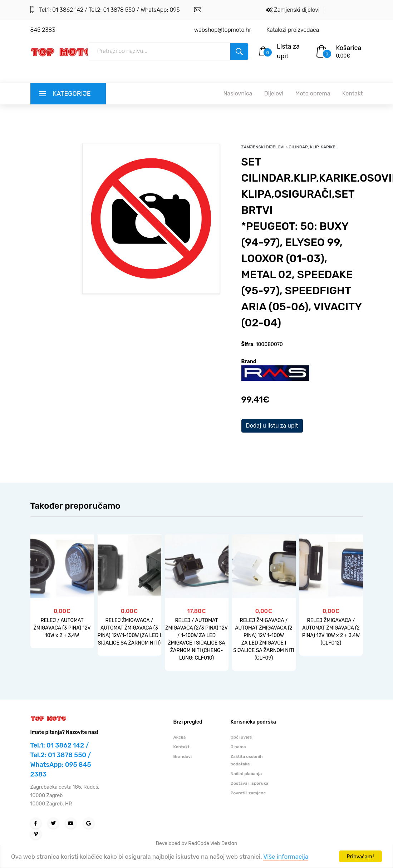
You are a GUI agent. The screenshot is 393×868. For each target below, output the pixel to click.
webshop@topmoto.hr (223, 30)
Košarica (349, 48)
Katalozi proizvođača (293, 30)
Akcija (180, 737)
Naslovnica (238, 93)
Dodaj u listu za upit (272, 426)
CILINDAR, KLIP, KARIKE (312, 147)
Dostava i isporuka (250, 783)
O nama (238, 747)
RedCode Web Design (213, 844)
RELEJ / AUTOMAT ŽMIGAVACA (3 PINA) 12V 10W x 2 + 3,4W (62, 628)
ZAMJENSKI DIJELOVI (263, 147)
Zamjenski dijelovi (297, 10)
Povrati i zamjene (248, 793)
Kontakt (353, 93)
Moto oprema (313, 93)
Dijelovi (274, 93)
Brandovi (183, 756)
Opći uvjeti (242, 737)
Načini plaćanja (246, 774)
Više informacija (286, 857)
